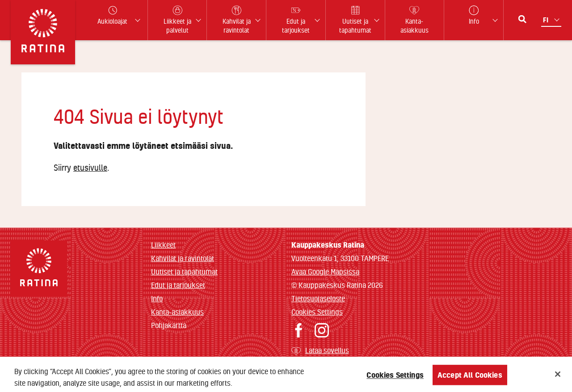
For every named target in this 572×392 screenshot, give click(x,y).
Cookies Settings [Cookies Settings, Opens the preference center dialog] (395, 378)
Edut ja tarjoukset (178, 285)
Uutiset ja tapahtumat (184, 272)
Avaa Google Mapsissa (325, 272)
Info (157, 298)
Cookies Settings (317, 312)
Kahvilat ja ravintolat (183, 258)
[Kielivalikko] (552, 20)
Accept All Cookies (470, 378)
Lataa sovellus (327, 350)
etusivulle (90, 168)
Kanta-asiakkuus (177, 312)
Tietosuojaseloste (318, 298)
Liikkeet (163, 245)
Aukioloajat (112, 15)
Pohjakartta (169, 325)
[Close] (558, 377)
